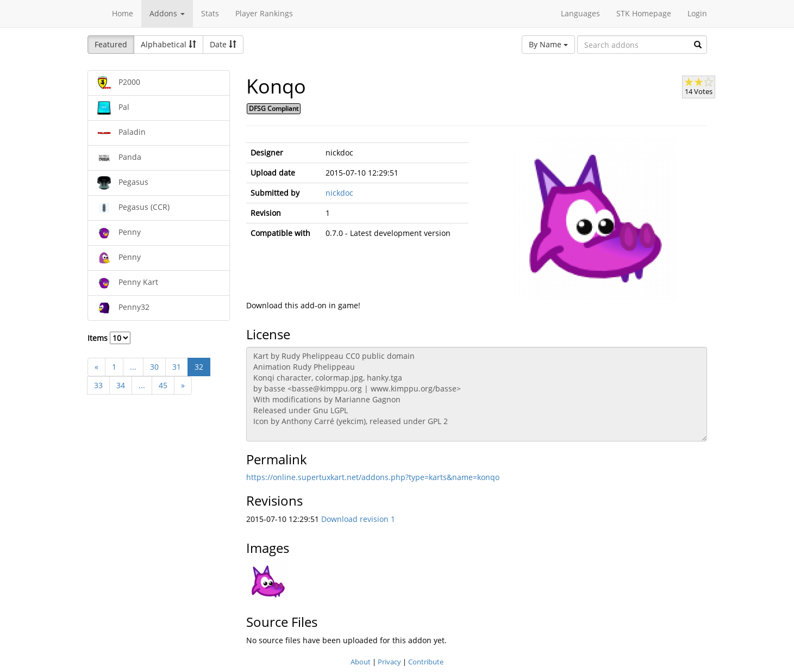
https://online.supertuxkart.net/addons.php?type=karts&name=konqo (373, 477)
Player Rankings (264, 13)
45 (163, 385)
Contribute (426, 662)
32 (199, 367)
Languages (580, 13)
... (133, 367)
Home (123, 13)
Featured (111, 44)
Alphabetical (168, 44)
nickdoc (339, 193)
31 (177, 367)
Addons (167, 13)
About (361, 662)
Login (697, 13)
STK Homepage (644, 13)
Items (109, 338)
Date (223, 44)
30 (154, 367)
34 (121, 385)
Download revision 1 (358, 519)
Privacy (389, 662)
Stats (210, 13)
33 (98, 385)
